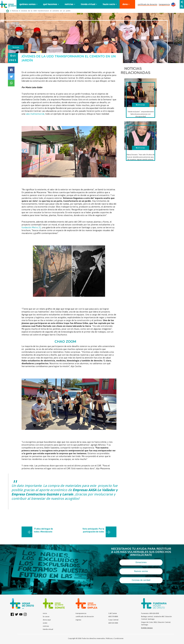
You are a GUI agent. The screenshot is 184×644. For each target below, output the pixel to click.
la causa (46, 616)
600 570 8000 (113, 616)
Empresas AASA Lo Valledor (94, 490)
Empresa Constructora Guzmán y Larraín (42, 494)
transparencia (164, 4)
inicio (45, 613)
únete (45, 623)
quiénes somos (28, 4)
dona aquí (47, 620)
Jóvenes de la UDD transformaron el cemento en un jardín (46, 11)
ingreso (78, 620)
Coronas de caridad (141, 580)
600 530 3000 (113, 623)
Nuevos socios (141, 571)
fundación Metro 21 (31, 227)
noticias (69, 4)
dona (125, 4)
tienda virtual (88, 4)
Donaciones (141, 562)
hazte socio (109, 4)
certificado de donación (147, 4)
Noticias (15, 11)
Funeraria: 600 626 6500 (150, 613)
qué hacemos (50, 4)
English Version (147, 628)
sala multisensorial (35, 114)
